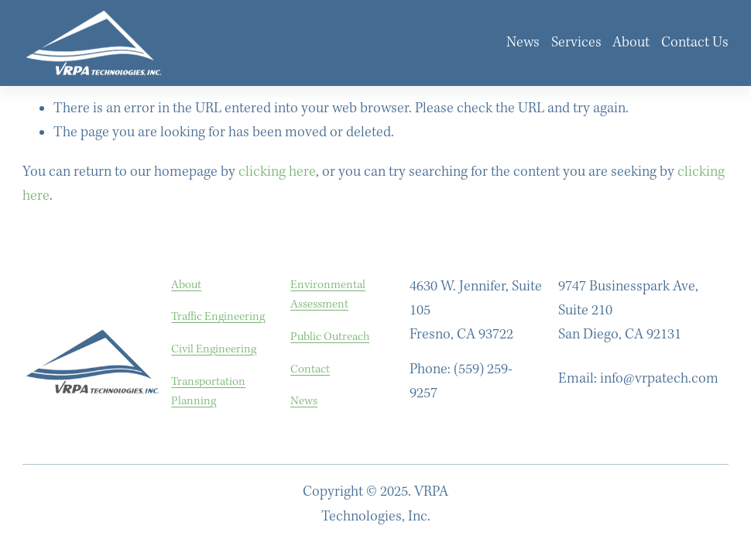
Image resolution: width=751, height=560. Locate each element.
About (631, 43)
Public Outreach (330, 337)
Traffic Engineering (218, 316)
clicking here (277, 172)
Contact (310, 369)
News (523, 43)
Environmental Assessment (328, 295)
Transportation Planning (208, 392)
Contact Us (695, 43)
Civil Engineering (214, 349)
